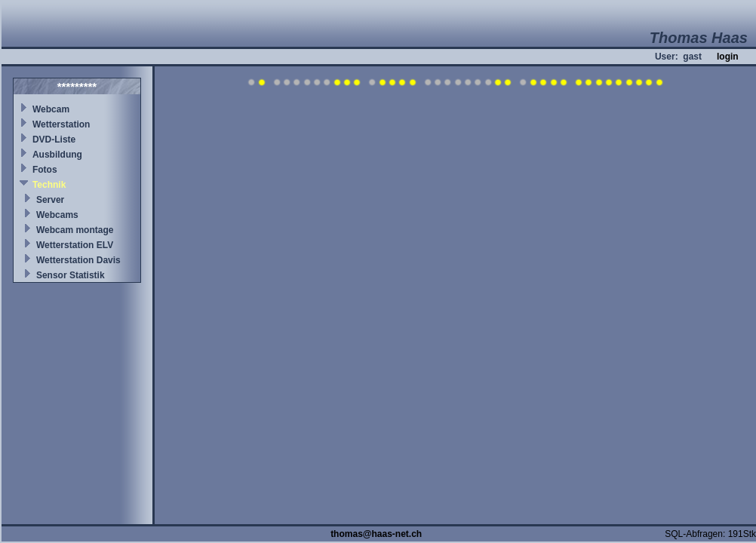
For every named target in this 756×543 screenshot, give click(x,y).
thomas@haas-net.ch (376, 534)
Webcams (57, 215)
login (728, 57)
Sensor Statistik (71, 275)
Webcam (51, 109)
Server (50, 200)
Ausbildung (57, 155)
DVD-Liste (54, 140)
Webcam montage (75, 230)
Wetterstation (61, 124)
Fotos (45, 170)
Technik (49, 185)
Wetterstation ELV (75, 245)
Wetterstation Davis (78, 260)
